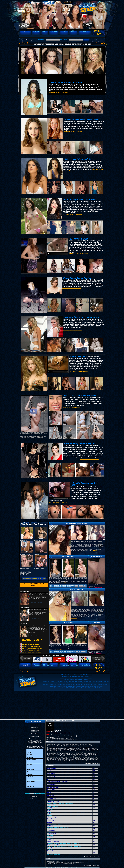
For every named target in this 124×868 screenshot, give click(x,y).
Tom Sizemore (30, 774)
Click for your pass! (35, 794)
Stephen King (30, 777)
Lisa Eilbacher (64, 846)
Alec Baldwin (30, 762)
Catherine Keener (51, 786)
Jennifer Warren (57, 854)
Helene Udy (60, 824)
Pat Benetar (70, 846)
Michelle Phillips (63, 843)
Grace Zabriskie (51, 772)
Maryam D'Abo (51, 794)
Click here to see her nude (91, 763)
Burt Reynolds (30, 769)
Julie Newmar (50, 778)
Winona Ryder (50, 809)
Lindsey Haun (68, 783)
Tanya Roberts (50, 843)
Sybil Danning (50, 854)
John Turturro (30, 786)
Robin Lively (55, 803)
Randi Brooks (76, 843)
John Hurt (29, 784)
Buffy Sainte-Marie (77, 846)
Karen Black (50, 832)
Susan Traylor (57, 778)
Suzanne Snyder (55, 806)
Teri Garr (49, 812)
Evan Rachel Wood (51, 783)
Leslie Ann (49, 803)
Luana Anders (61, 803)
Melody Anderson (51, 849)
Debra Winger (50, 846)
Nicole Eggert (50, 827)
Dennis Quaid (30, 757)
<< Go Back (35, 725)
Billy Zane (29, 765)
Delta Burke (56, 843)
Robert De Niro (30, 750)
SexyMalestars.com (35, 799)
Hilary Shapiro (50, 835)
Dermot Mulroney (31, 782)
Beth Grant (50, 775)
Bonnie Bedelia (50, 791)
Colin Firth (30, 752)
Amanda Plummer (51, 797)
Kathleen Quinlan (51, 800)
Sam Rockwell (30, 767)
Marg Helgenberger (69, 803)
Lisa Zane (49, 806)
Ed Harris (29, 772)
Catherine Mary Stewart (52, 824)
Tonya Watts (74, 783)
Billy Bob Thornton (31, 760)
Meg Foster (50, 815)
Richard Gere (30, 755)
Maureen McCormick (60, 783)
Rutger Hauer (30, 779)
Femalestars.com (35, 736)
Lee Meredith (70, 843)
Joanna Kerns (50, 838)
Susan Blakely (67, 827)
